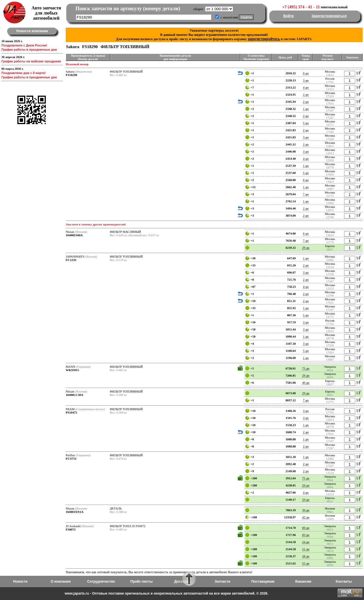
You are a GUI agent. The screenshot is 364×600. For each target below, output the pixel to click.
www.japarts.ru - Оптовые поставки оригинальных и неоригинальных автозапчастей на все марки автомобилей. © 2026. (166, 593)
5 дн (306, 123)
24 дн (306, 542)
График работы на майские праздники (31, 61)
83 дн (306, 535)
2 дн (306, 94)
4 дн (306, 87)
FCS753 (71, 459)
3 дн (306, 80)
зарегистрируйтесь (264, 39)
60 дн (306, 528)
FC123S (71, 260)
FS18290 (71, 75)
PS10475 (71, 412)
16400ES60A (74, 235)
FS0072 (71, 529)
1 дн (306, 109)
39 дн (306, 510)
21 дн (306, 549)
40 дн (306, 383)
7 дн (306, 194)
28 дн (306, 556)
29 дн (306, 248)
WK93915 (72, 370)
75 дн (306, 368)
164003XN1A (75, 512)
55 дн (306, 563)
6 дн (306, 180)
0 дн (306, 73)
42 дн (306, 517)
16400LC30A (75, 395)
